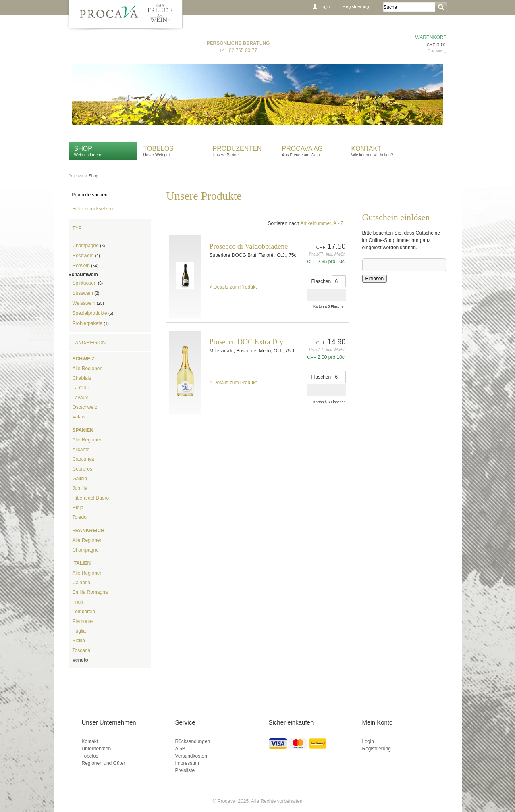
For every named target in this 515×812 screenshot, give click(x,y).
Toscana (82, 650)
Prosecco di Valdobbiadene (249, 246)
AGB (180, 749)
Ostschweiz (85, 407)
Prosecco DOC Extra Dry (246, 342)
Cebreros (82, 469)
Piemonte (83, 621)
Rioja (78, 508)
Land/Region (89, 343)
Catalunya (83, 459)
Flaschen (321, 281)
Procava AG (303, 149)
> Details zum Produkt (233, 287)
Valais (79, 417)
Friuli (78, 602)
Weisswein (88, 303)
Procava (76, 176)
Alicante (81, 450)
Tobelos (159, 149)
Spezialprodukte (93, 313)
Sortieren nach (283, 223)
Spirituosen (88, 283)
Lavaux (80, 398)
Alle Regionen (88, 369)
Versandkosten (191, 756)
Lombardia (84, 612)
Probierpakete (91, 323)
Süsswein (86, 293)
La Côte (81, 388)
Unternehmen (97, 749)
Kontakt (367, 149)
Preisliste (185, 770)
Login (325, 6)
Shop (83, 149)
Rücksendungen (193, 741)
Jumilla (80, 488)
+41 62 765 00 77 (238, 50)
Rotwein (85, 266)
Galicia (80, 479)
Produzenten (237, 149)
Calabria (82, 583)
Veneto (80, 660)
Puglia (79, 631)
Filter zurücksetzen (93, 209)
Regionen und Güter (104, 763)
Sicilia (79, 641)
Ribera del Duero (91, 498)
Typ (77, 228)
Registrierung (356, 6)
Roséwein (86, 256)
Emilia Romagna (90, 592)
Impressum (187, 763)
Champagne (89, 246)
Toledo (80, 517)
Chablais (82, 378)
